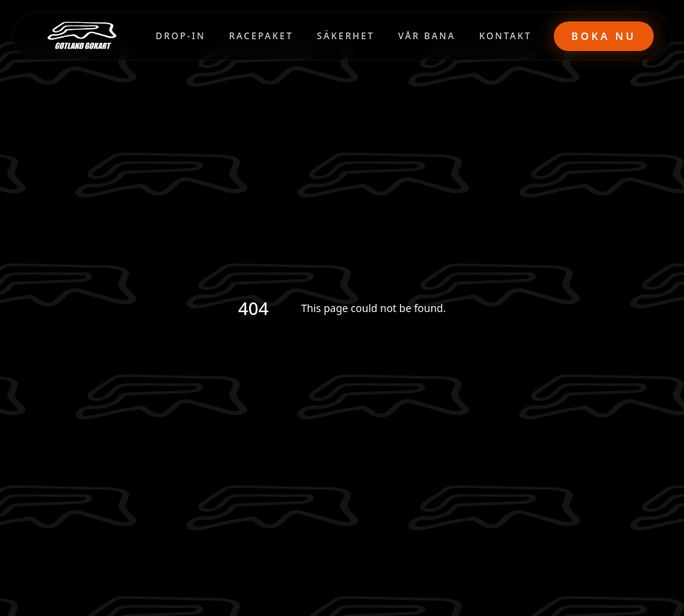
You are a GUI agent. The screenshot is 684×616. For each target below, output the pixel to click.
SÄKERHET (346, 36)
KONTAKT (505, 36)
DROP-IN (181, 36)
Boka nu (604, 36)
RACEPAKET (261, 36)
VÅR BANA (427, 36)
